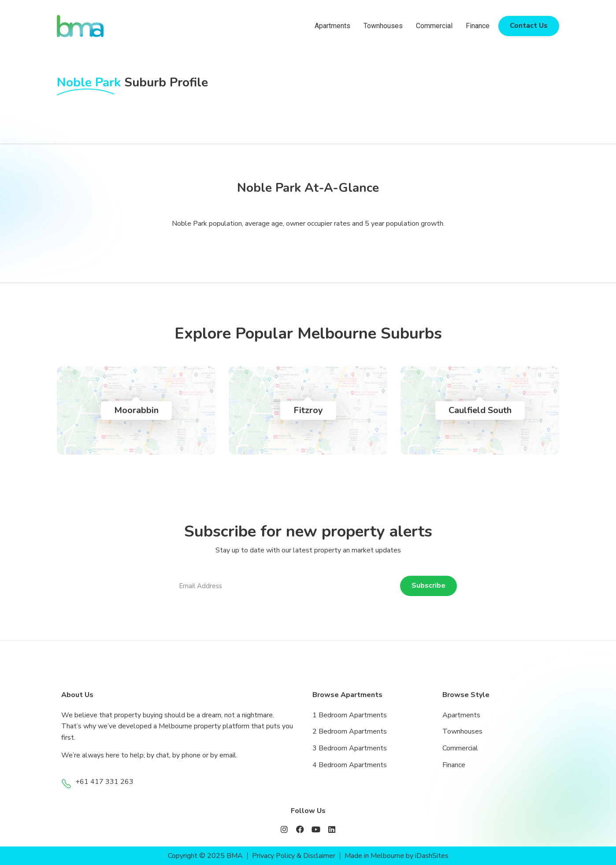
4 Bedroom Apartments (350, 765)
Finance (478, 26)
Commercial (434, 26)
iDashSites (432, 856)
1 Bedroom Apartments (350, 715)
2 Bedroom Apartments (350, 731)
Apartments (332, 26)
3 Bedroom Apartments (350, 748)
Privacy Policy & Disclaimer (294, 856)
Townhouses (383, 26)
